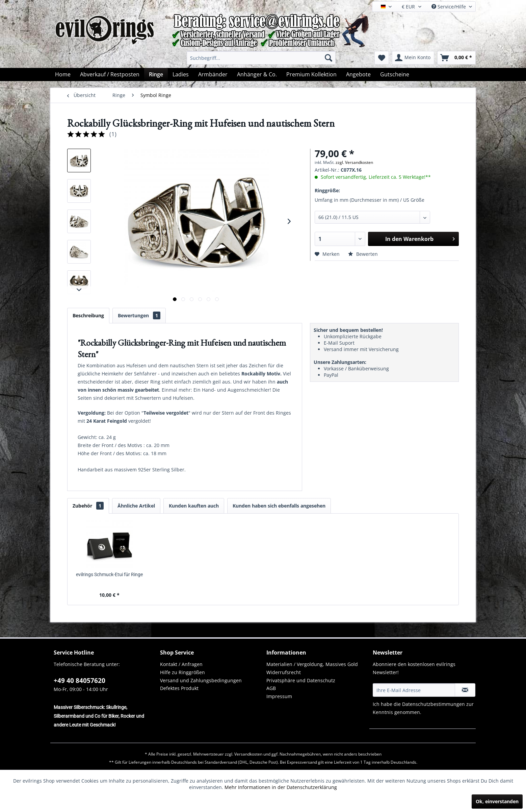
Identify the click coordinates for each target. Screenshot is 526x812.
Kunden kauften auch (194, 506)
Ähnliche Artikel (136, 506)
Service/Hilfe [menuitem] (449, 7)
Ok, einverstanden (497, 801)
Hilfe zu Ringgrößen (182, 672)
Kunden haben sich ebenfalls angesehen (279, 506)
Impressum (279, 696)
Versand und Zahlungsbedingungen (201, 680)
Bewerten (363, 254)
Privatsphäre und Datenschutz (301, 680)
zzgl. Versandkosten (354, 162)
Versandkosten (248, 754)
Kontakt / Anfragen (181, 664)
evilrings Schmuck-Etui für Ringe (109, 574)
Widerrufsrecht (284, 672)
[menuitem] (261, 58)
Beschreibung (88, 315)
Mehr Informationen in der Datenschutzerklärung (281, 787)
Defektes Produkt (179, 688)
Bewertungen (139, 315)
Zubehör (88, 506)
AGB (271, 688)
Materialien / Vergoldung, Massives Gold (312, 664)
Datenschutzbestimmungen (433, 704)
